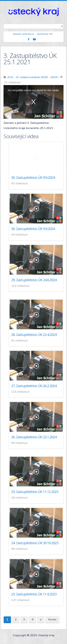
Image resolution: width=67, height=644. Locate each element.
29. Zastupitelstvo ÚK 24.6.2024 (34, 280)
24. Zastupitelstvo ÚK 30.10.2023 (35, 543)
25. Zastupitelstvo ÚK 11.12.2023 (35, 492)
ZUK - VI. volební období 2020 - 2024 (32, 77)
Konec (52, 620)
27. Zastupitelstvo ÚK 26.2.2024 (34, 386)
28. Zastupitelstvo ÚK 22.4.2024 (34, 335)
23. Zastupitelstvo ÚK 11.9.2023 (34, 594)
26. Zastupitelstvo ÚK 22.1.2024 (34, 437)
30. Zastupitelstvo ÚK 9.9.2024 (33, 177)
